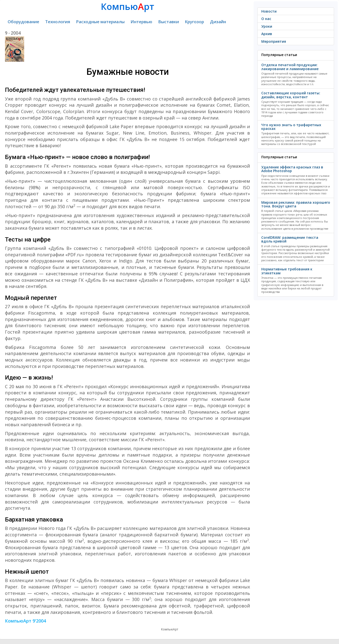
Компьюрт (128, 7)
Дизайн (218, 22)
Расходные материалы (100, 22)
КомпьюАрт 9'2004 (25, 621)
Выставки (169, 22)
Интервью (141, 22)
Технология (58, 22)
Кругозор (194, 22)
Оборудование (23, 22)
